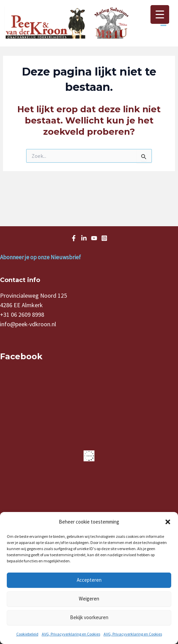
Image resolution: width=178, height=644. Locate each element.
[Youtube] (94, 238)
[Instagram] (104, 238)
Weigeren (89, 599)
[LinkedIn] (84, 238)
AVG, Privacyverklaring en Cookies (71, 634)
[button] (168, 522)
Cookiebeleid (27, 634)
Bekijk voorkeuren (89, 617)
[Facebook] (74, 238)
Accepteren (89, 580)
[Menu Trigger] (160, 14)
